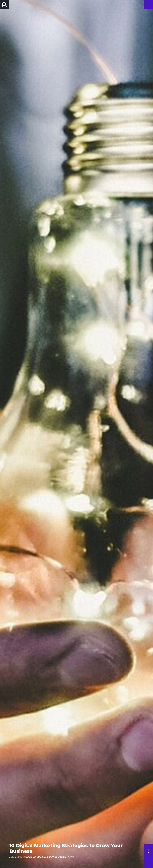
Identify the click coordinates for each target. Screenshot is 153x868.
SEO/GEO (31, 857)
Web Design (59, 857)
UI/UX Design (44, 857)
